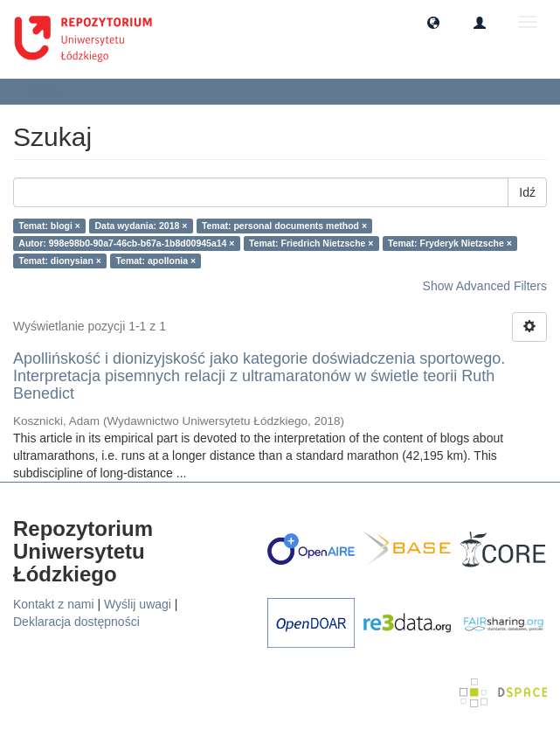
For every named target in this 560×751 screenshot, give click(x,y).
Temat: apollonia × (156, 261)
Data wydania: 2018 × (141, 226)
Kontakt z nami (54, 604)
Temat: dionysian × (60, 261)
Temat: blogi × (49, 226)
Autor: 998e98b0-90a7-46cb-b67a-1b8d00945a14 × (126, 243)
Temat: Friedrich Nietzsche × (311, 243)
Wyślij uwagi (138, 604)
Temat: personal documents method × (284, 226)
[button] (433, 22)
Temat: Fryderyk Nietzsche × (450, 243)
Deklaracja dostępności (76, 622)
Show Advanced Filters (485, 286)
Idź (527, 192)
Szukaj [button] (48, 91)
